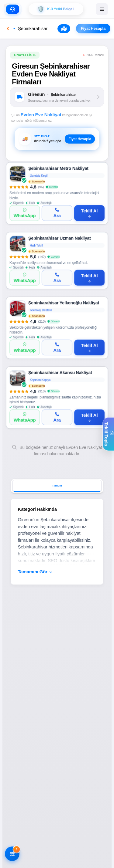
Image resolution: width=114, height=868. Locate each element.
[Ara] (57, 213)
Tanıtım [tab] (57, 486)
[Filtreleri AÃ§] (12, 854)
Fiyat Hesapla (96, 29)
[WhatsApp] (25, 213)
